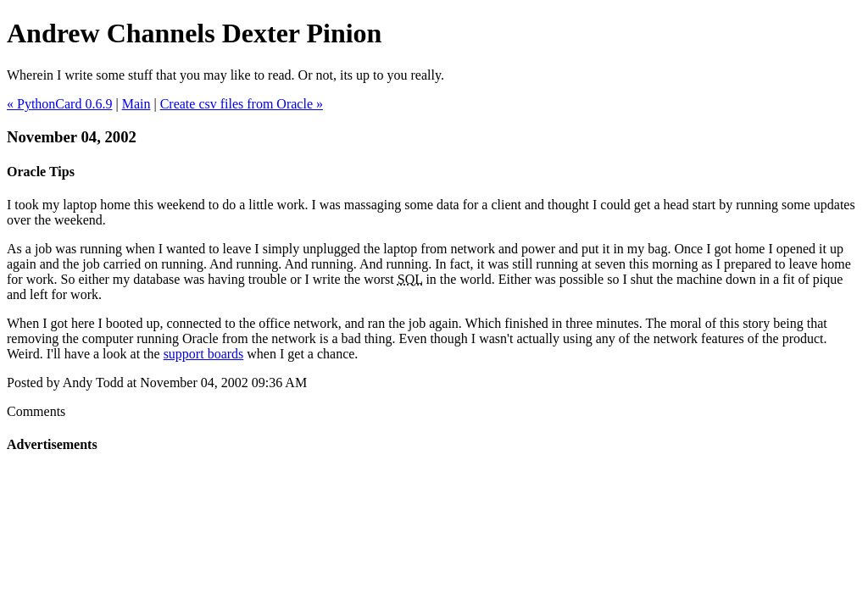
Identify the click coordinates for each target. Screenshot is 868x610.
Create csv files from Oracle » (242, 104)
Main (136, 104)
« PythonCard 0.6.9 (59, 104)
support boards (204, 354)
